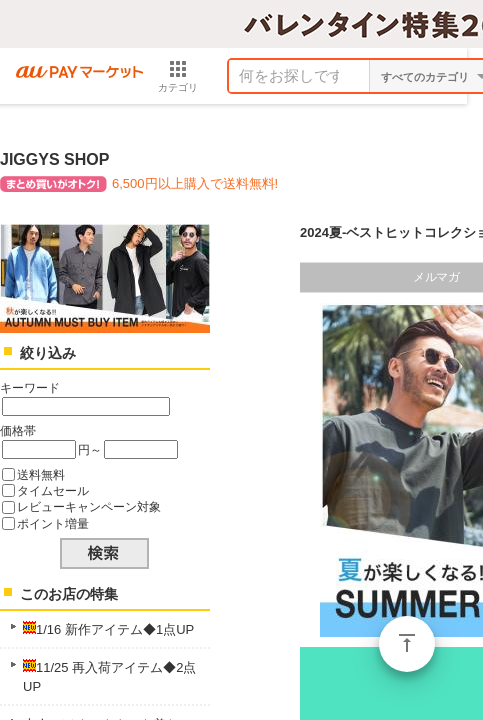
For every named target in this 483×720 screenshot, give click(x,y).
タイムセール (53, 490)
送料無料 (41, 474)
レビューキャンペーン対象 (89, 506)
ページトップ (407, 644)
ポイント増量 (53, 523)
